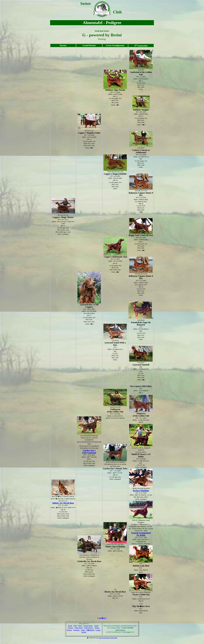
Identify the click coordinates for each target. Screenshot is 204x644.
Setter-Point (79, 628)
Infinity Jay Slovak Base (63, 503)
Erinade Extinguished (141, 533)
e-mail (98, 630)
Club (75, 626)
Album (97, 628)
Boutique (76, 630)
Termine (70, 628)
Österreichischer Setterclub (108, 638)
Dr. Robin (141, 535)
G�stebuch (90, 630)
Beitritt (84, 632)
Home (70, 626)
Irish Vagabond (89, 453)
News (80, 626)
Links (83, 630)
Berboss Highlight (141, 491)
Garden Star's (89, 450)
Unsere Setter (88, 626)
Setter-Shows (89, 628)
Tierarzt (69, 630)
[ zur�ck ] (102, 618)
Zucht (96, 626)
